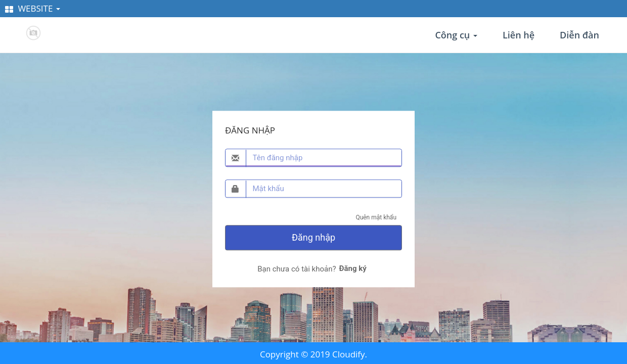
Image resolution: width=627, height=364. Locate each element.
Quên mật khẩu (376, 217)
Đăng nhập (313, 237)
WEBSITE (33, 8)
